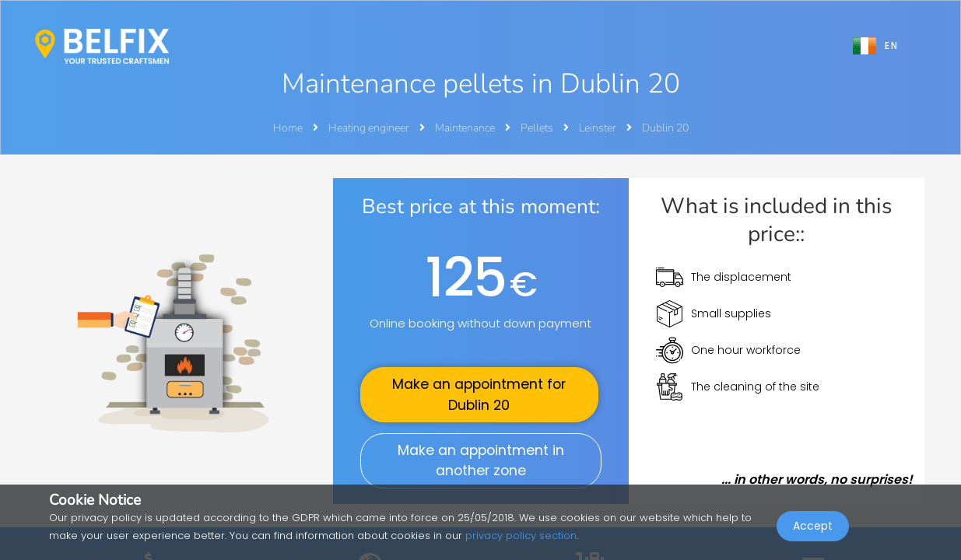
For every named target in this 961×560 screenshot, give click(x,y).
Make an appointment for (479, 394)
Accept (813, 526)
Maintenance (466, 128)
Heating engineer (370, 128)
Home (288, 128)
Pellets (538, 128)
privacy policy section (521, 535)
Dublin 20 (665, 128)
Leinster (599, 128)
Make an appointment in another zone (481, 460)
